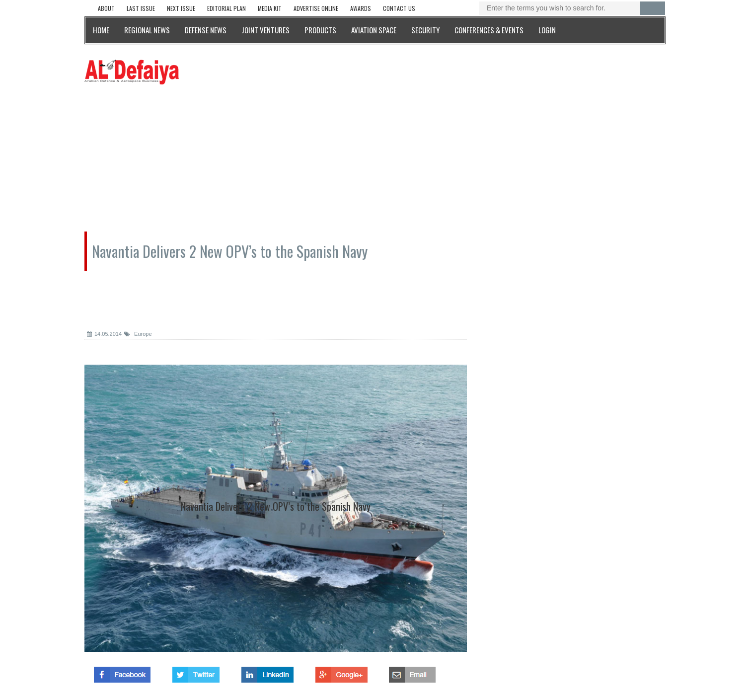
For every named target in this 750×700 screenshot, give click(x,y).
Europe (138, 334)
